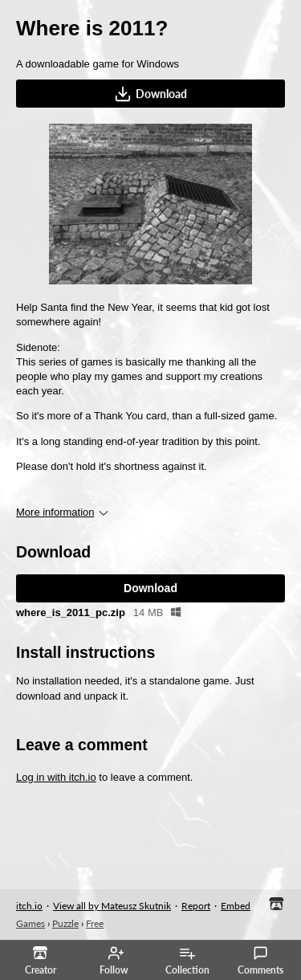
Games (31, 923)
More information (62, 512)
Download (150, 94)
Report (196, 906)
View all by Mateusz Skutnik (112, 906)
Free (95, 923)
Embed (236, 906)
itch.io (29, 906)
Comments (260, 961)
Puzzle (65, 923)
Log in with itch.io (56, 777)
